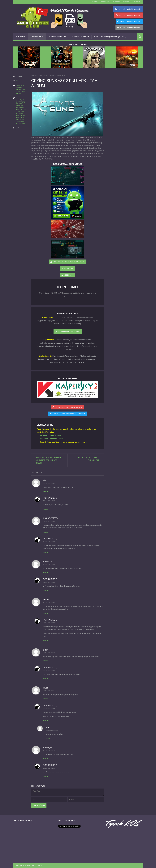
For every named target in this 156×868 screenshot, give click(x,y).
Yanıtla (45, 491)
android (18, 98)
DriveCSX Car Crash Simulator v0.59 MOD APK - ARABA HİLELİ (49, 460)
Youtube (58, 435)
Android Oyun (37, 37)
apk (23, 100)
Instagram (44, 439)
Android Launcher (80, 37)
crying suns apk (20, 116)
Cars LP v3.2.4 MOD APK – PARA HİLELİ (88, 459)
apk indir (18, 102)
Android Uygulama (57, 37)
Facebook (44, 435)
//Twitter (126, 2)
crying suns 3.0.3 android (20, 104)
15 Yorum (18, 81)
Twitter (51, 435)
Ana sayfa (95, 2)
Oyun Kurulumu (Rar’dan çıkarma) (110, 37)
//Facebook (116, 2)
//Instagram (136, 2)
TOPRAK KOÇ (105, 2)
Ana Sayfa (20, 37)
